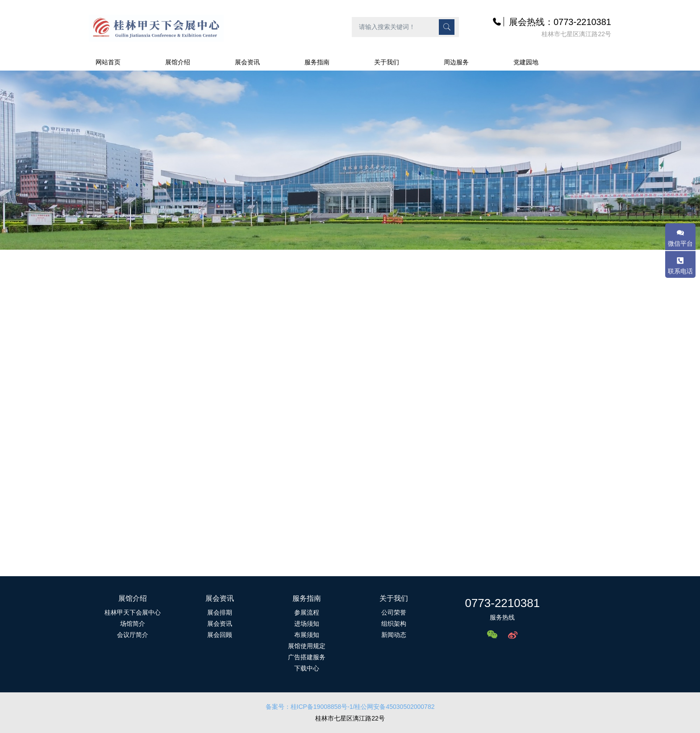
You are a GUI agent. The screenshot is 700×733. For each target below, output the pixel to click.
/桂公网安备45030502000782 (394, 707)
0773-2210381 (502, 603)
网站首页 (108, 62)
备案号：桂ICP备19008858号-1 (309, 707)
